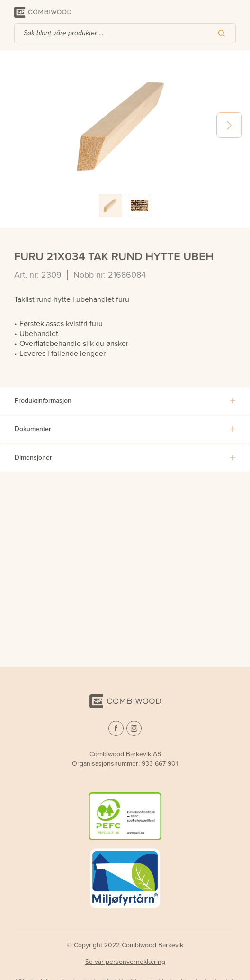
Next (229, 125)
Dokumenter (33, 429)
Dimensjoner (33, 458)
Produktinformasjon (43, 401)
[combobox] (125, 33)
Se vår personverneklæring (125, 962)
